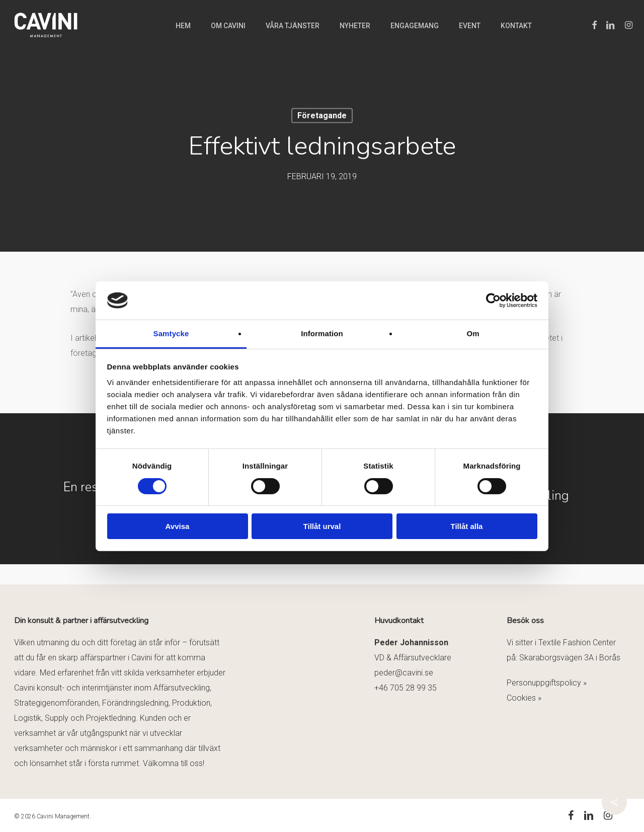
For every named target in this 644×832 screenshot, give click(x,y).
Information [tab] (322, 333)
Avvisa (178, 526)
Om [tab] (473, 333)
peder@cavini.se (404, 673)
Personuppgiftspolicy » (547, 683)
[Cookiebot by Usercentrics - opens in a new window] (493, 300)
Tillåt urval (322, 526)
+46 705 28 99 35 (406, 688)
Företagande (322, 116)
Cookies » (524, 698)
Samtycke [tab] (171, 333)
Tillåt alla (467, 526)
